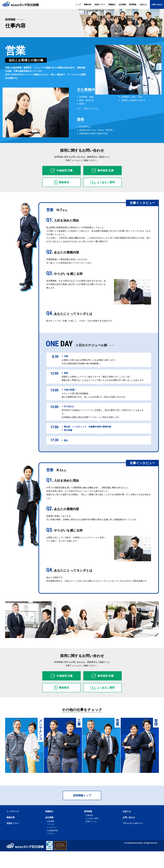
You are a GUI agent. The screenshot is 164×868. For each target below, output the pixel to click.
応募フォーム (91, 838)
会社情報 (122, 4)
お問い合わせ (157, 4)
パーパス (51, 841)
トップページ (13, 828)
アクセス (51, 850)
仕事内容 (89, 832)
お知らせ (143, 4)
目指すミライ (100, 4)
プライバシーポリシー (133, 840)
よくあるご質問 (92, 835)
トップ (78, 4)
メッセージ (52, 844)
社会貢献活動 (52, 847)
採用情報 (133, 4)
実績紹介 (112, 4)
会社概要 (51, 838)
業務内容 (88, 4)
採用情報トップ (82, 812)
